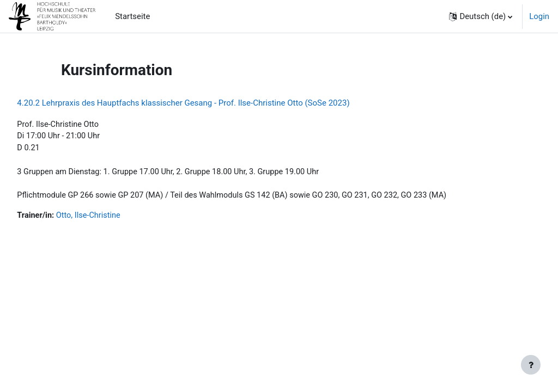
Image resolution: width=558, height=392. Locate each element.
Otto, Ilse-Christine (114, 218)
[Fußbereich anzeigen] (531, 365)
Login (539, 16)
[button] (481, 16)
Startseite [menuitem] (132, 16)
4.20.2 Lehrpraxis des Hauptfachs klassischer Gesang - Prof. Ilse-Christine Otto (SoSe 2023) (208, 103)
